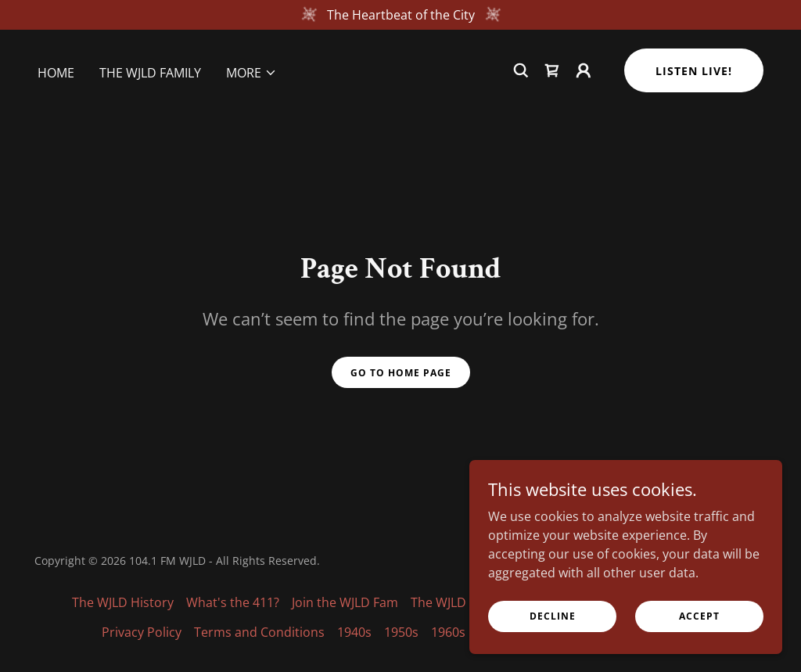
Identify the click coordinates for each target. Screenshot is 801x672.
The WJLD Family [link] (150, 73)
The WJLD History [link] (123, 602)
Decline (553, 616)
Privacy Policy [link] (142, 632)
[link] (552, 70)
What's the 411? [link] (233, 602)
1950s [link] (401, 632)
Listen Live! (694, 71)
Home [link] (56, 73)
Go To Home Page (401, 373)
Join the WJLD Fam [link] (345, 602)
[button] (251, 73)
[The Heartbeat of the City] (400, 15)
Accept (699, 616)
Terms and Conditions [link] (259, 632)
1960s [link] (448, 632)
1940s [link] (354, 632)
